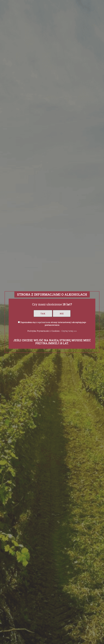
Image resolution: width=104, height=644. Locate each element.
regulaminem (44, 322)
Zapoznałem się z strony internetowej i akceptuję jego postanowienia (53, 324)
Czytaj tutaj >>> (69, 331)
